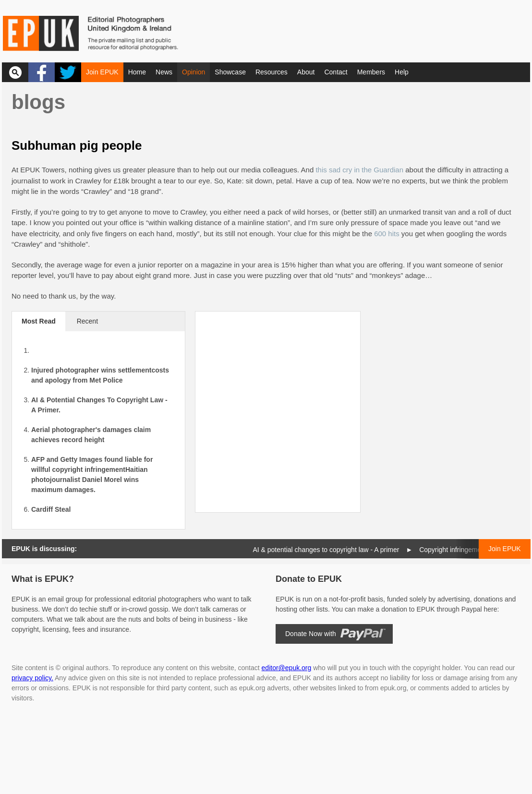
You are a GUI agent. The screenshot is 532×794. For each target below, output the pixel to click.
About (306, 72)
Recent (87, 321)
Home (137, 72)
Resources (272, 72)
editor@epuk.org (287, 668)
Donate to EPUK (309, 579)
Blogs (38, 102)
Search (15, 72)
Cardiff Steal (51, 509)
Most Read (39, 321)
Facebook (42, 72)
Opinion (193, 72)
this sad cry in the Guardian (359, 170)
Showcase (230, 72)
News (164, 72)
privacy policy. (32, 678)
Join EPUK (102, 72)
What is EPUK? (43, 579)
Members (371, 72)
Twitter (68, 72)
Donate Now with (311, 634)
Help (402, 72)
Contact (336, 72)
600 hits (387, 234)
